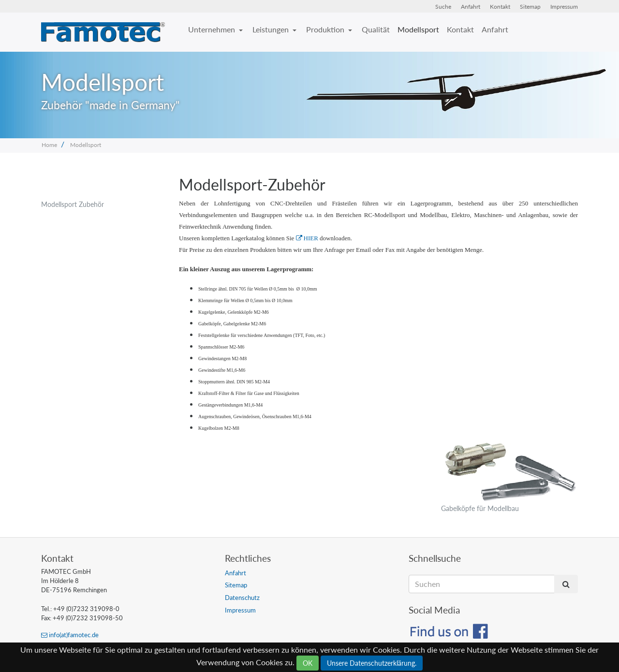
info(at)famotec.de (70, 635)
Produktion (326, 29)
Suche (443, 7)
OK (308, 663)
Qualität (376, 29)
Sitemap (530, 7)
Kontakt (500, 7)
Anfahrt (471, 7)
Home (49, 145)
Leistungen (272, 29)
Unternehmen (213, 29)
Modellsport (418, 29)
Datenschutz (242, 598)
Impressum (564, 7)
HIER (307, 238)
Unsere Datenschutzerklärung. (372, 663)
